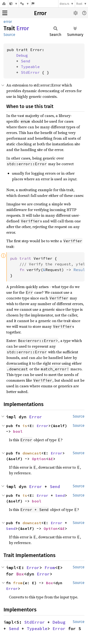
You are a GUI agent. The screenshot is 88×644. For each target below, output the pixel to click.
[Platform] (25, 4)
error (8, 22)
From (50, 568)
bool (18, 431)
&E (51, 459)
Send (26, 61)
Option (39, 459)
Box (20, 574)
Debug (22, 55)
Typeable (30, 67)
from (18, 583)
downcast (32, 453)
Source (9, 35)
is (25, 426)
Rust (79, 4)
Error (40, 13)
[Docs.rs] (4, 4)
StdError (30, 72)
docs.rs (64, 4)
